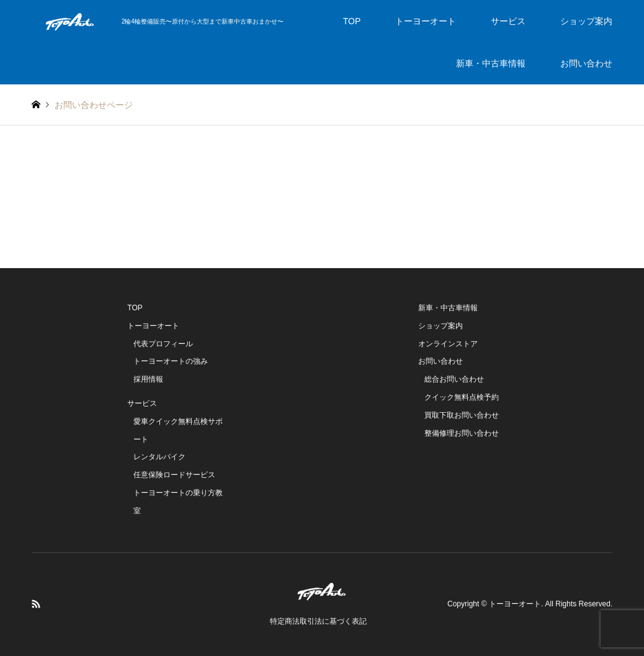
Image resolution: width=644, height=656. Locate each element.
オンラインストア (448, 344)
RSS (36, 604)
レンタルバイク (159, 457)
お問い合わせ (586, 63)
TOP (352, 21)
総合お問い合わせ (454, 379)
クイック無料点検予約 (462, 397)
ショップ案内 (586, 21)
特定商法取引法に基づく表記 (318, 621)
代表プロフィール (163, 344)
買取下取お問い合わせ (462, 415)
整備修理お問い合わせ (462, 433)
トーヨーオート (426, 21)
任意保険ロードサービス (174, 475)
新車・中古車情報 (491, 63)
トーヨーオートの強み (171, 361)
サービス (508, 21)
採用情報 (148, 379)
